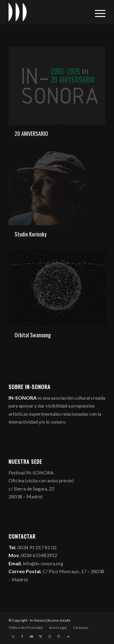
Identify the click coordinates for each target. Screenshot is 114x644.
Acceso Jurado (59, 620)
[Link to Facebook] (22, 636)
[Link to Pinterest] (59, 636)
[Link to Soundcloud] (68, 636)
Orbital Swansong (33, 335)
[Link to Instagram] (50, 636)
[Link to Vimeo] (40, 636)
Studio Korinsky (31, 234)
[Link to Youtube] (31, 636)
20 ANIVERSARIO (31, 134)
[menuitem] (97, 12)
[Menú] (97, 12)
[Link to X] (13, 636)
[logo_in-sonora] (47, 12)
